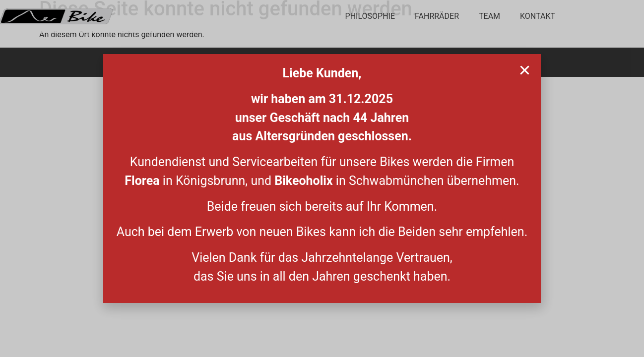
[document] (322, 178)
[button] (525, 70)
